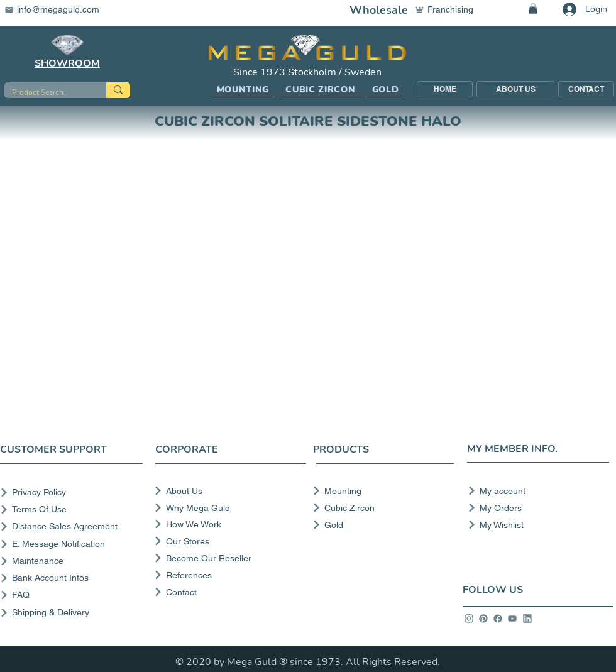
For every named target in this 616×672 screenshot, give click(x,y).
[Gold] (379, 525)
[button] (243, 90)
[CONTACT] (586, 89)
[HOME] (445, 89)
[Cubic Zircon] (379, 508)
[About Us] (229, 491)
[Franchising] (450, 9)
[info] (469, 619)
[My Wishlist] (535, 525)
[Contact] (229, 592)
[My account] (535, 491)
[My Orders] (535, 508)
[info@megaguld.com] (60, 9)
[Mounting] (379, 491)
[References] (229, 575)
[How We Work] (229, 524)
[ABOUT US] (515, 89)
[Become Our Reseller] (229, 558)
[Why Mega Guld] (229, 508)
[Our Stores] (229, 541)
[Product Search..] (46, 93)
